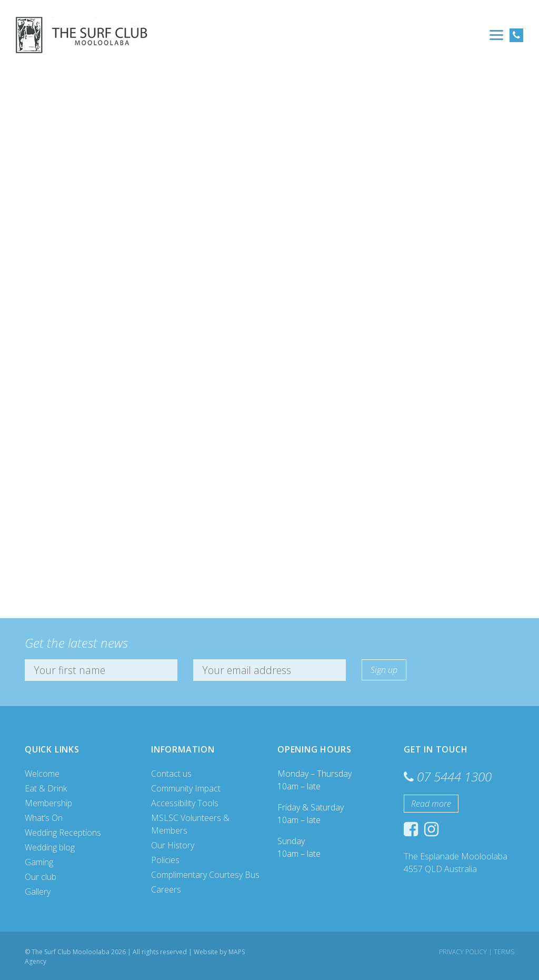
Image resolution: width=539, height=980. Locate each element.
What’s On (44, 818)
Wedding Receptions (63, 833)
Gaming (39, 862)
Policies (165, 860)
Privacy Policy (463, 952)
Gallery (38, 892)
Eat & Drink (46, 788)
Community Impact (186, 788)
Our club (41, 877)
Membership (48, 803)
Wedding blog (50, 847)
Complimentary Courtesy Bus (205, 875)
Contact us (171, 774)
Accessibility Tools (185, 803)
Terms (504, 952)
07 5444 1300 (454, 776)
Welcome (42, 774)
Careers (166, 889)
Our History (173, 845)
